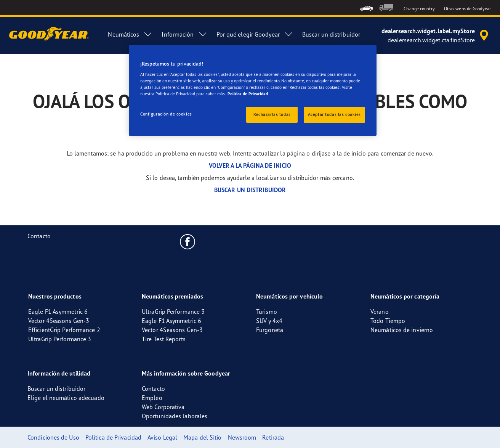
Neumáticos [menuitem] (130, 34)
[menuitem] (366, 7)
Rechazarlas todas (272, 114)
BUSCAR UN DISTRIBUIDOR (250, 190)
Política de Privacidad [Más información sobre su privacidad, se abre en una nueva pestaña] (248, 94)
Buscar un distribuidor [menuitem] (331, 34)
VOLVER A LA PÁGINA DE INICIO (250, 165)
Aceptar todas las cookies (334, 114)
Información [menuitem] (184, 34)
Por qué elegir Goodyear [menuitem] (255, 34)
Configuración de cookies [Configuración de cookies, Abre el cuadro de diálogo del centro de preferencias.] (166, 114)
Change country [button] (419, 9)
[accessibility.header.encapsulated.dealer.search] (436, 35)
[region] (253, 91)
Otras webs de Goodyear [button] (467, 9)
